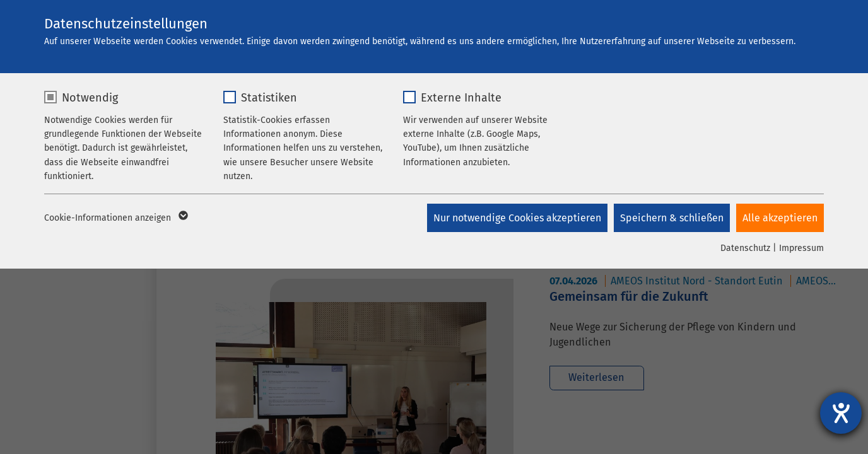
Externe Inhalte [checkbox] (461, 98)
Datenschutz (745, 248)
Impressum (801, 248)
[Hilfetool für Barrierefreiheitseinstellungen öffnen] (841, 413)
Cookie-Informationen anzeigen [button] (115, 218)
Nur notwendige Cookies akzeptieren (517, 218)
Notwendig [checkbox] (90, 98)
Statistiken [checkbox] (269, 98)
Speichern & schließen (672, 218)
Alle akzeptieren (780, 218)
